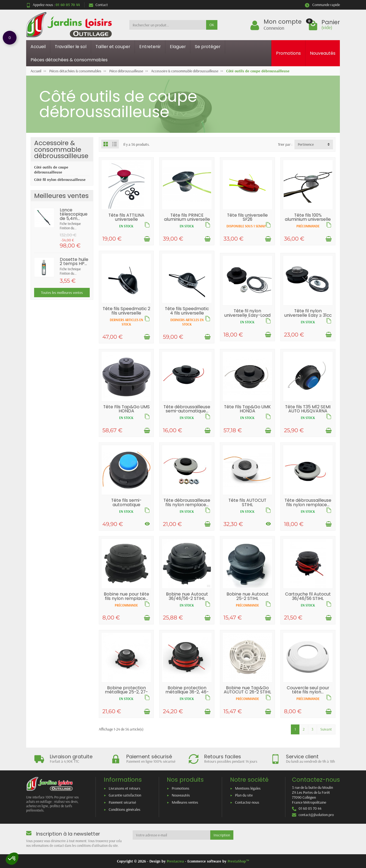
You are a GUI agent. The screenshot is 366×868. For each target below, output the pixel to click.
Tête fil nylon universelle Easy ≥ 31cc (308, 313)
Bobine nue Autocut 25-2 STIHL (248, 596)
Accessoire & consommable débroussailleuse (61, 149)
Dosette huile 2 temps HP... (74, 262)
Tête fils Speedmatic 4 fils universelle (187, 311)
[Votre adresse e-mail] (172, 835)
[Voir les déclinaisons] (147, 524)
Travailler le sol (71, 47)
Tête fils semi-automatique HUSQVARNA (126, 505)
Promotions (288, 53)
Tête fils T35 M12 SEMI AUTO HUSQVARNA (308, 409)
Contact (98, 5)
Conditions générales (125, 809)
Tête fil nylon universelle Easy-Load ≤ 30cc (247, 315)
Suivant (326, 729)
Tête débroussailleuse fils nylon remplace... (187, 502)
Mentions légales (248, 788)
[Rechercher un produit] (168, 25)
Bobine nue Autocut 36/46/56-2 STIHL (187, 596)
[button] (12, 859)
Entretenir (150, 47)
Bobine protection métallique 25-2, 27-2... (126, 692)
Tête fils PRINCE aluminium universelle (187, 217)
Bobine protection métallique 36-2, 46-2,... (187, 692)
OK (212, 25)
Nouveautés (323, 53)
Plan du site (244, 795)
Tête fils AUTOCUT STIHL (247, 502)
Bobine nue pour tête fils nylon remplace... (126, 596)
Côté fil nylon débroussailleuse (60, 180)
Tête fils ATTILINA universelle (126, 217)
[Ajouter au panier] (147, 239)
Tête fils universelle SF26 (247, 217)
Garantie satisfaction (125, 795)
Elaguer (178, 47)
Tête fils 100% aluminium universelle (308, 217)
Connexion (274, 28)
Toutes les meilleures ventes (62, 293)
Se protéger (208, 47)
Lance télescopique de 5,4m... (74, 214)
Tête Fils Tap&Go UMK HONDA (247, 409)
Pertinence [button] (306, 144)
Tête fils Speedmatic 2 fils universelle (126, 311)
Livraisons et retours (125, 788)
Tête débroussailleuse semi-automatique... (187, 409)
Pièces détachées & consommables (69, 60)
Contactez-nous (247, 802)
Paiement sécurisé (122, 802)
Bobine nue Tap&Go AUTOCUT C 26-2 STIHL (247, 690)
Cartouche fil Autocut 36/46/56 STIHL (308, 596)
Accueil (38, 47)
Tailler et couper (113, 47)
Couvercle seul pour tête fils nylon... (308, 690)
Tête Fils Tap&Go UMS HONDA (126, 409)
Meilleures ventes (185, 802)
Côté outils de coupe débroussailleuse (51, 170)
